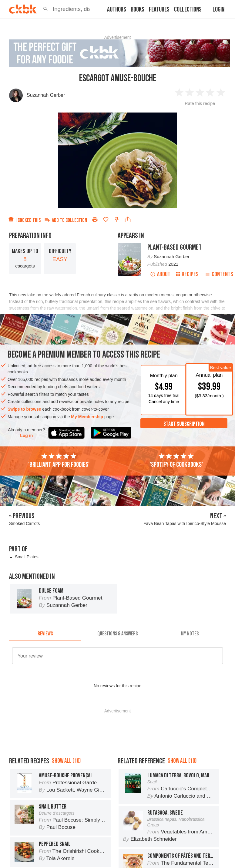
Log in (26, 436)
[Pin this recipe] (117, 220)
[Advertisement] (117, 728)
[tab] (45, 634)
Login (218, 10)
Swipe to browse (24, 409)
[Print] (95, 220)
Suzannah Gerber (46, 95)
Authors (117, 10)
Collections (188, 10)
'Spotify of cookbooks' (176, 461)
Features (159, 10)
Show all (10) (66, 761)
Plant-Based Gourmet (175, 247)
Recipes (187, 274)
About (160, 274)
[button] (45, 9)
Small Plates (27, 557)
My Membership (87, 417)
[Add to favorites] (106, 220)
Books (138, 10)
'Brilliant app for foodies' (59, 461)
